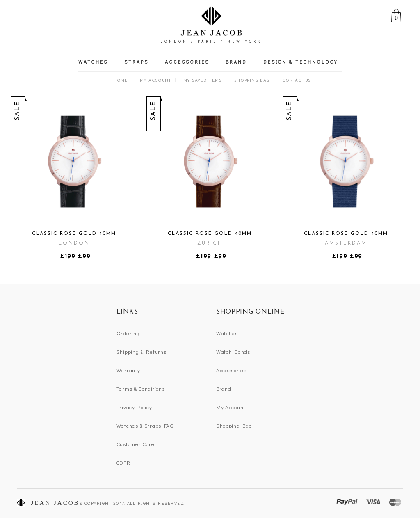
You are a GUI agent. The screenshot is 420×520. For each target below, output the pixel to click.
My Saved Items (203, 81)
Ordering (128, 333)
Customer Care (136, 444)
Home (120, 81)
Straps (136, 62)
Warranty (128, 370)
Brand (236, 62)
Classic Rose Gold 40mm (74, 234)
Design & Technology (300, 62)
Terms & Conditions (141, 388)
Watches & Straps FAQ (145, 425)
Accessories (187, 62)
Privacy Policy (134, 407)
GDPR (123, 462)
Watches (93, 62)
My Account (155, 81)
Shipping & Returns (142, 352)
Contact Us (297, 81)
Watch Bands (233, 352)
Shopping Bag (252, 81)
